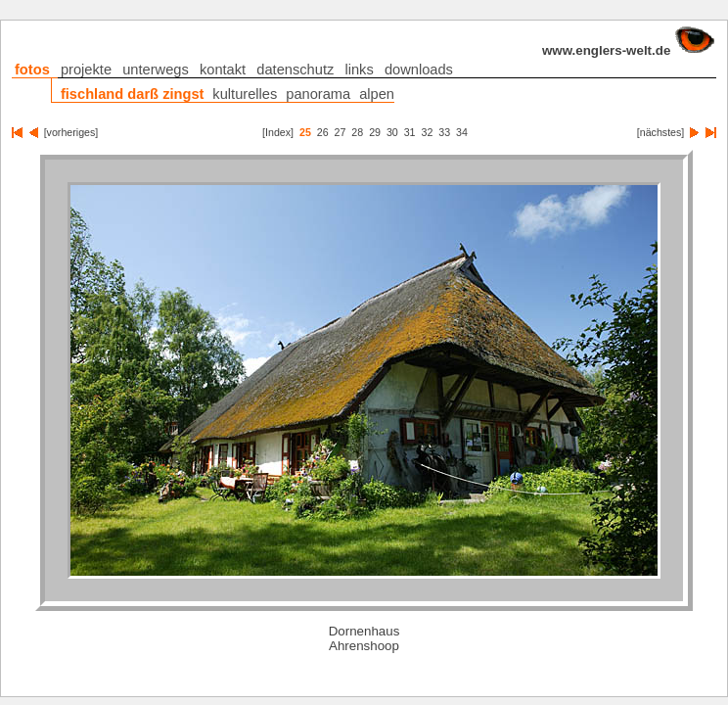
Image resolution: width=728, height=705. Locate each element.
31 (410, 132)
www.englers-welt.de (626, 50)
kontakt (225, 70)
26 (323, 132)
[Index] (278, 132)
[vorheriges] (68, 132)
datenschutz (297, 70)
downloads (421, 70)
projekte (89, 70)
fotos (35, 70)
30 (392, 132)
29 (375, 132)
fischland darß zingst (133, 94)
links (361, 70)
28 (357, 132)
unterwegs (158, 70)
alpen (377, 94)
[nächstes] (664, 132)
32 (428, 132)
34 (462, 132)
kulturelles (245, 94)
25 (305, 132)
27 (341, 132)
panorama (318, 94)
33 (444, 132)
